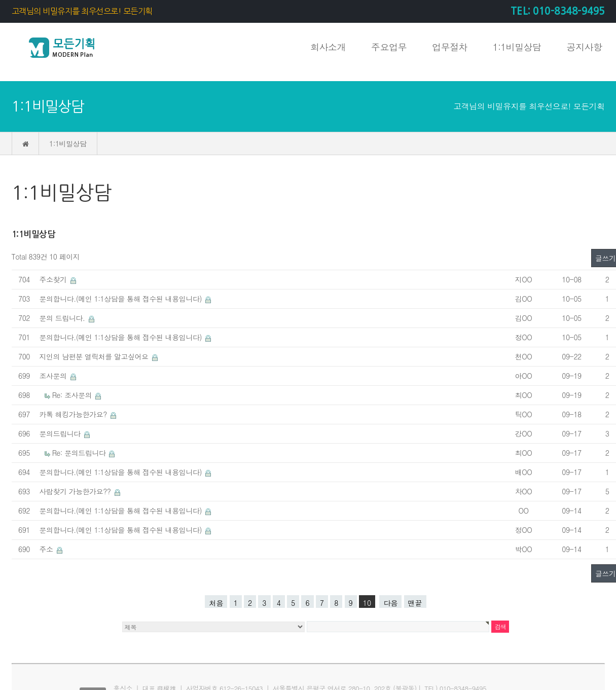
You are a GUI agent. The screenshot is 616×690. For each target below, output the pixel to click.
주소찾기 (54, 279)
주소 (47, 549)
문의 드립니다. (63, 318)
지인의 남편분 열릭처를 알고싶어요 (95, 356)
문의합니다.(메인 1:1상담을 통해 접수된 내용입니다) (122, 299)
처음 (216, 603)
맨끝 (415, 603)
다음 (390, 603)
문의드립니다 (61, 433)
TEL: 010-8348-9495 (558, 11)
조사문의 (54, 376)
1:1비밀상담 (517, 47)
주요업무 (389, 47)
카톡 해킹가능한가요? (75, 414)
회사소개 (328, 47)
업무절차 (450, 47)
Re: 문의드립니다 (80, 453)
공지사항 (585, 47)
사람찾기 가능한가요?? (76, 491)
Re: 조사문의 (73, 395)
